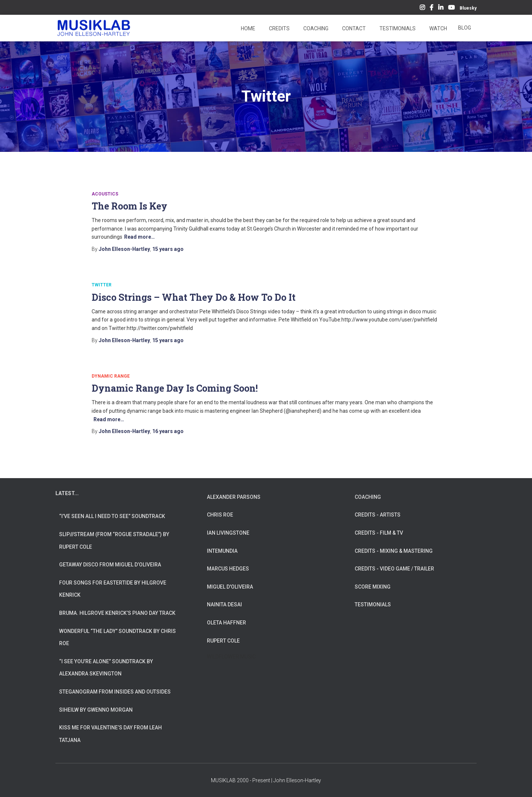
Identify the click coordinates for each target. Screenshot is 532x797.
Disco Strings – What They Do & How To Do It (194, 297)
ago (168, 249)
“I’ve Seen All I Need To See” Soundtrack (112, 516)
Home (248, 28)
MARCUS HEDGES (228, 569)
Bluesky (468, 8)
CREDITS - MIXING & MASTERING (394, 551)
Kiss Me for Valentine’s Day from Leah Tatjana (110, 734)
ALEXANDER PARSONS (234, 497)
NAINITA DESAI (224, 604)
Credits (279, 28)
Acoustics (105, 194)
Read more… (139, 237)
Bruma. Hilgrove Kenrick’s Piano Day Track (117, 613)
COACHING (368, 497)
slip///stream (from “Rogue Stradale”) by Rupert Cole (114, 541)
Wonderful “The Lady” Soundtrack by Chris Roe (117, 637)
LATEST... (67, 493)
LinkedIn (441, 8)
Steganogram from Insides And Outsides (115, 692)
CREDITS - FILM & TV (379, 533)
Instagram (422, 8)
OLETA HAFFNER (226, 623)
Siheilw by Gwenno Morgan (96, 710)
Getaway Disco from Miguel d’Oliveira (110, 565)
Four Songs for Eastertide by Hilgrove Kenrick (113, 589)
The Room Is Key (129, 206)
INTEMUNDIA (222, 551)
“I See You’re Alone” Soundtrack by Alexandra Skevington (106, 668)
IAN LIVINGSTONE (228, 533)
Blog (465, 28)
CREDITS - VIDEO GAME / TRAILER (394, 569)
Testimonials (397, 28)
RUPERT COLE (223, 641)
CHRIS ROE (220, 515)
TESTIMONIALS (373, 604)
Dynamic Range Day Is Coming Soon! (175, 388)
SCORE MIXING (373, 587)
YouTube (451, 8)
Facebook (432, 8)
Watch (438, 28)
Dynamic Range (111, 376)
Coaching (315, 28)
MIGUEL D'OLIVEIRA (230, 587)
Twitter (102, 285)
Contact (353, 28)
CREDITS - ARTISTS (378, 515)
